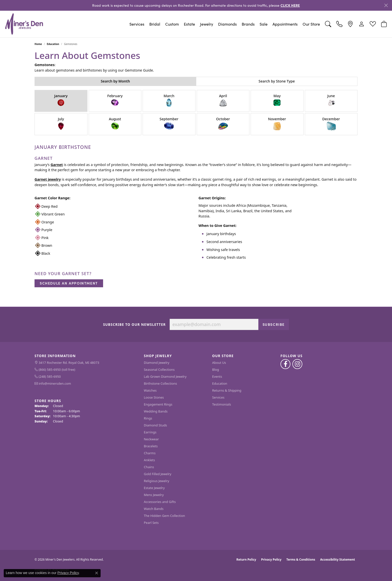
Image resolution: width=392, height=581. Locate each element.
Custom (172, 24)
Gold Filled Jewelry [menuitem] (158, 474)
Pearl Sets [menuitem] (151, 523)
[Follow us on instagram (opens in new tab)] (297, 364)
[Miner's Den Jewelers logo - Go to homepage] (24, 24)
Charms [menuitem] (150, 453)
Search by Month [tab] (115, 81)
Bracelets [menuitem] (151, 446)
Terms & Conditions (301, 560)
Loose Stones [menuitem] (154, 397)
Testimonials (222, 404)
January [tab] (61, 101)
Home (38, 44)
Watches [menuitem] (150, 390)
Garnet (57, 165)
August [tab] (115, 124)
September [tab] (169, 124)
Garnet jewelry (48, 179)
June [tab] (331, 101)
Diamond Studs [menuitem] (155, 425)
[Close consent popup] (97, 573)
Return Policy (246, 560)
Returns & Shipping (227, 390)
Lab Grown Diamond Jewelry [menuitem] (165, 376)
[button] (328, 24)
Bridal (155, 24)
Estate (189, 24)
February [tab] (115, 101)
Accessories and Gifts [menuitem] (160, 502)
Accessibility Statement (338, 560)
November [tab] (277, 124)
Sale (264, 24)
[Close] (386, 5)
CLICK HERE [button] (290, 5)
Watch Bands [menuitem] (154, 509)
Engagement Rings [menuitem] (158, 404)
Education (53, 44)
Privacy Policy (271, 560)
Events (217, 376)
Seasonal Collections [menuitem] (159, 370)
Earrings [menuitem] (150, 432)
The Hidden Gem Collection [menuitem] (164, 516)
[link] (339, 24)
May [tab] (277, 101)
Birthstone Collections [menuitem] (160, 383)
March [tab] (169, 101)
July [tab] (61, 124)
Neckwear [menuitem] (151, 439)
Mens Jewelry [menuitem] (154, 495)
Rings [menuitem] (148, 418)
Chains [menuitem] (149, 467)
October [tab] (223, 124)
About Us (219, 363)
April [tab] (223, 101)
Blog (216, 370)
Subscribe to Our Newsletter (134, 325)
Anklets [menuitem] (149, 460)
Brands (248, 24)
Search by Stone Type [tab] (277, 81)
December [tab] (331, 124)
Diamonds (227, 24)
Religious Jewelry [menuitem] (157, 481)
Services (137, 24)
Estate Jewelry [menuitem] (154, 488)
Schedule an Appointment (69, 283)
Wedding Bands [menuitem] (156, 411)
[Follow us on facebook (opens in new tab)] (285, 364)
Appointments (285, 24)
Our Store (311, 24)
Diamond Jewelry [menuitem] (157, 363)
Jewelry (207, 24)
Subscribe (274, 324)
